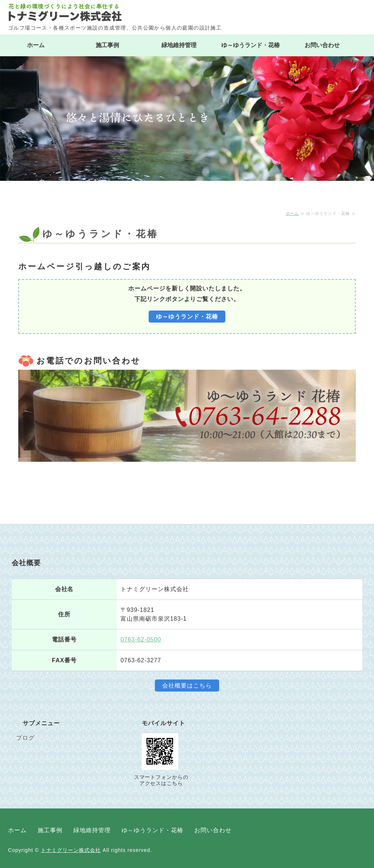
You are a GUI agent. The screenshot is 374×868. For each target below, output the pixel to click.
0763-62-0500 (141, 639)
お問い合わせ (322, 45)
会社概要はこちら (187, 686)
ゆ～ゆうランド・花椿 (251, 45)
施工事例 (107, 45)
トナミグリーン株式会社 (71, 850)
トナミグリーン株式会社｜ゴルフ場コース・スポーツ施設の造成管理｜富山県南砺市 (187, 12)
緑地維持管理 (179, 45)
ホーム (36, 45)
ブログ (25, 738)
